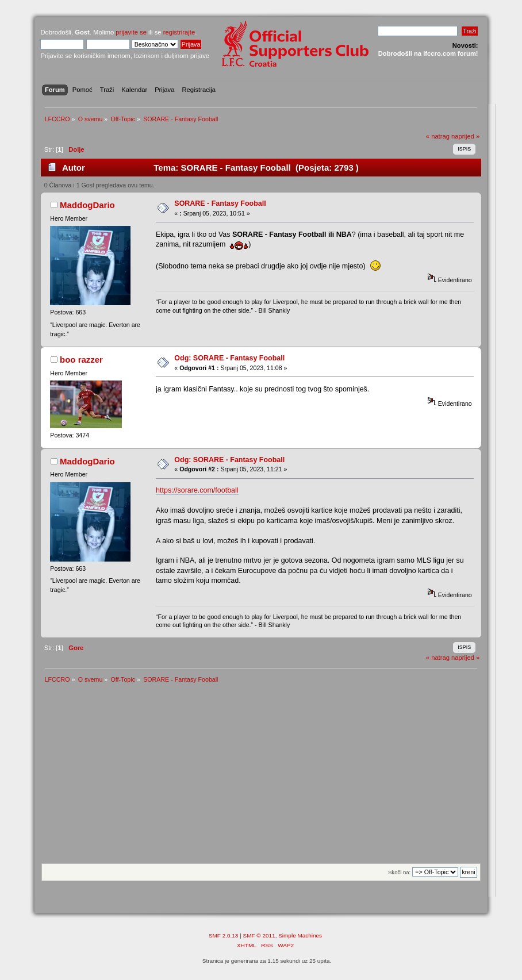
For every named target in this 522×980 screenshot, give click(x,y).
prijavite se (131, 32)
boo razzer (81, 360)
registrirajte (179, 32)
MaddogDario (87, 205)
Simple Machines (300, 935)
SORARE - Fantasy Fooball (220, 203)
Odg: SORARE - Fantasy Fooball (229, 358)
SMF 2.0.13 (224, 935)
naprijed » (465, 136)
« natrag (438, 136)
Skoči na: (399, 872)
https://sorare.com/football (197, 490)
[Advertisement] (261, 777)
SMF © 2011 (259, 935)
